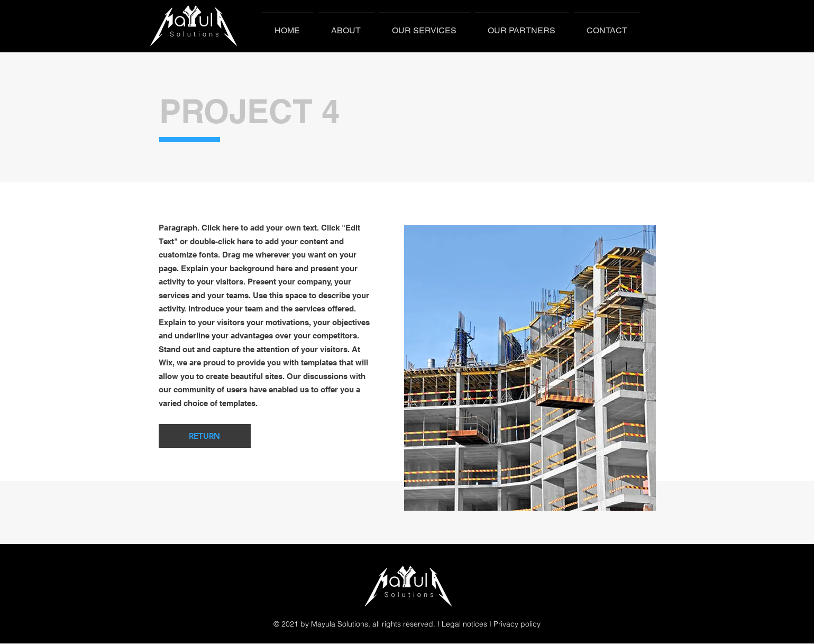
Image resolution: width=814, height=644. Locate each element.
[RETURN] (205, 436)
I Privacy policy (515, 624)
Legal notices (464, 624)
